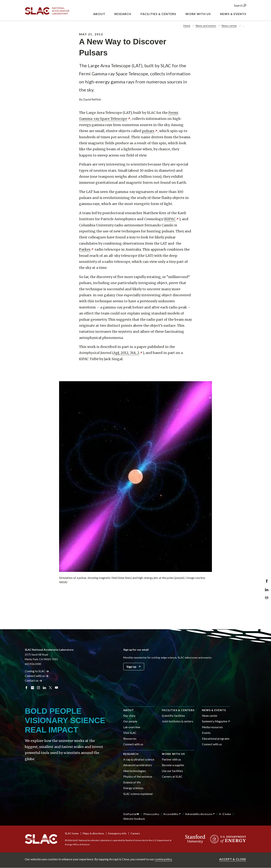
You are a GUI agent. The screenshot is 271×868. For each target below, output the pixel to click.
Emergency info (117, 833)
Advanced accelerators (138, 765)
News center (229, 26)
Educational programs (216, 739)
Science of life (132, 782)
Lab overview (132, 727)
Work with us (173, 754)
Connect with (37, 676)
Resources (130, 739)
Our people (130, 721)
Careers (135, 833)
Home (187, 26)
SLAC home (72, 833)
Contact (33, 680)
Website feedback (134, 819)
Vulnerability (200, 814)
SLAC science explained (138, 794)
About (129, 710)
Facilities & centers (178, 710)
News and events (206, 26)
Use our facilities (172, 771)
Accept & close (233, 859)
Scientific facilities (173, 716)
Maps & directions (93, 833)
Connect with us (133, 744)
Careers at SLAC (172, 777)
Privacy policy (151, 814)
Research (131, 754)
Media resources (212, 727)
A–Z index (225, 814)
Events (206, 733)
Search (240, 5)
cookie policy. (163, 859)
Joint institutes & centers (177, 721)
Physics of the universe (138, 777)
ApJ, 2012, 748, (128, 353)
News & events (214, 710)
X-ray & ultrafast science (139, 759)
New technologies (135, 771)
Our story (129, 716)
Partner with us (171, 759)
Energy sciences (133, 788)
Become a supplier (173, 765)
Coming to (37, 671)
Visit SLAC (130, 733)
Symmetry (216, 721)
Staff (131, 814)
